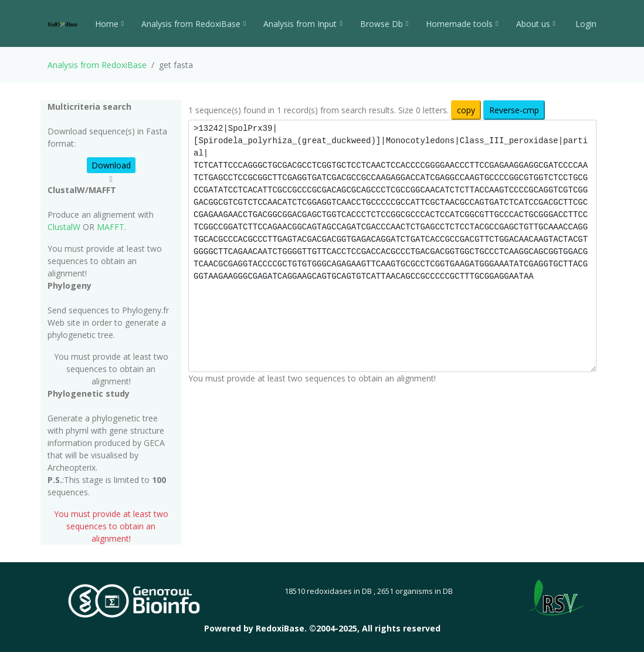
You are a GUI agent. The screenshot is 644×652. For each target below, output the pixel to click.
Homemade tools (462, 24)
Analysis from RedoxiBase (97, 65)
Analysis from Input (303, 24)
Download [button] (111, 165)
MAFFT (111, 227)
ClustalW (64, 227)
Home (109, 24)
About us (536, 24)
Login (585, 24)
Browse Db (384, 24)
